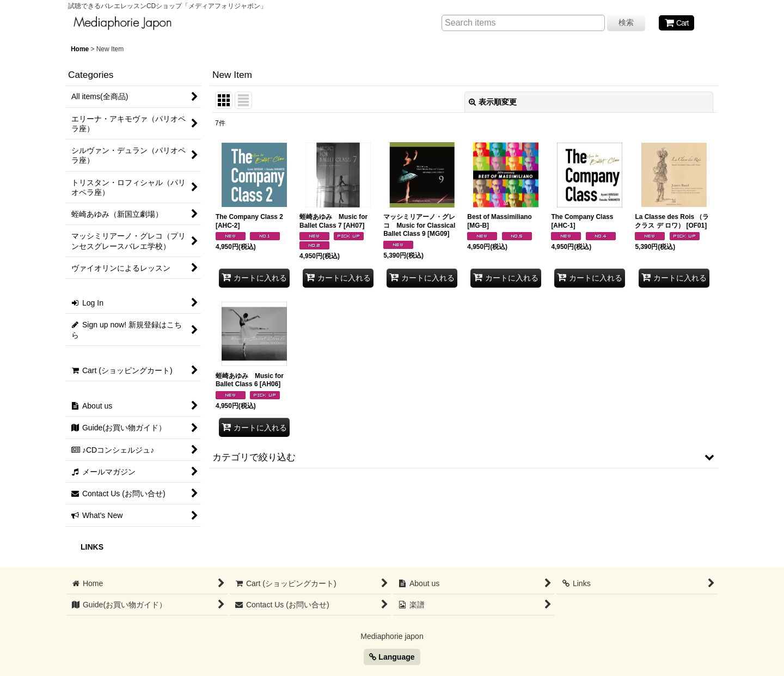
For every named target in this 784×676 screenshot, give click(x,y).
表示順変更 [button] (493, 102)
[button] (464, 457)
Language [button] (392, 657)
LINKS (92, 547)
